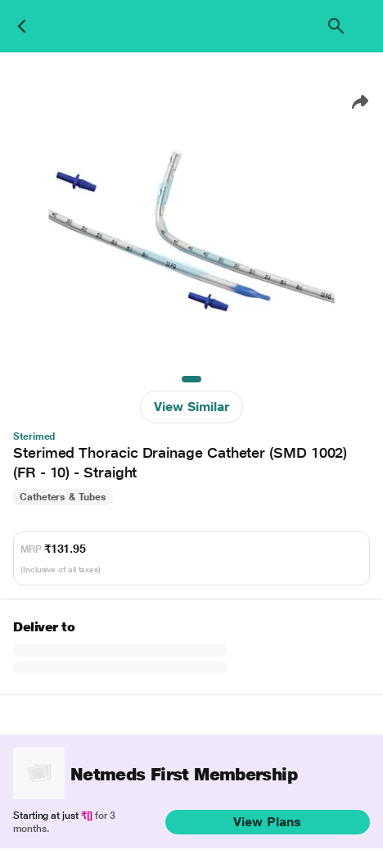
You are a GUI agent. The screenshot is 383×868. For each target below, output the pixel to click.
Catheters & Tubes (63, 497)
